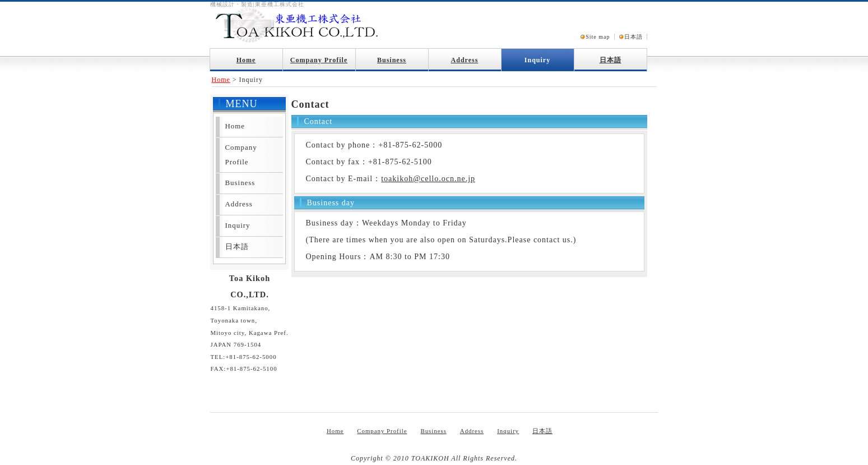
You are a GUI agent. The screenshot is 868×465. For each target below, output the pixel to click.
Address (465, 60)
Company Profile (319, 60)
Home (246, 60)
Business (392, 60)
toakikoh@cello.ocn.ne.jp (428, 179)
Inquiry (537, 60)
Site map (598, 37)
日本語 (633, 37)
